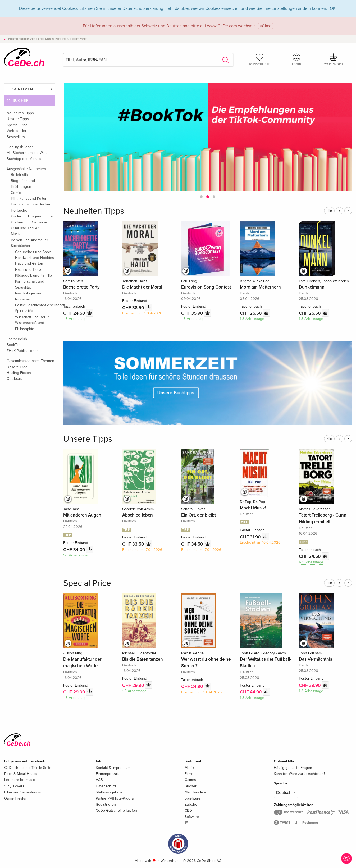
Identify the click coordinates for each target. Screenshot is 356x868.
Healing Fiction (19, 373)
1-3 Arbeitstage (75, 319)
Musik (16, 234)
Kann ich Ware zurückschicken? (299, 774)
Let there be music (20, 780)
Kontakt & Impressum (113, 768)
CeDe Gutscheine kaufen (116, 810)
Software (192, 817)
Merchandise (195, 792)
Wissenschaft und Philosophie (30, 326)
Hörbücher (20, 210)
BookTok (13, 345)
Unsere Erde (17, 367)
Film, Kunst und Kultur (29, 198)
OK (333, 8)
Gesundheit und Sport (33, 252)
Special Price (17, 125)
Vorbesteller (17, 131)
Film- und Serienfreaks (23, 792)
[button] (201, 197)
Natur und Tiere (28, 270)
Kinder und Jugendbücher (32, 216)
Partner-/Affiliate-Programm (118, 798)
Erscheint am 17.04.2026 (142, 313)
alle (329, 211)
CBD (188, 810)
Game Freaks (15, 798)
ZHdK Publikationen (23, 351)
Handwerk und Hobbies (35, 258)
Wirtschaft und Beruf (32, 317)
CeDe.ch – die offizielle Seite (28, 768)
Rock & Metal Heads (21, 774)
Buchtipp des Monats (24, 159)
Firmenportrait (107, 774)
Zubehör (192, 804)
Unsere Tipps (18, 119)
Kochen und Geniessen (30, 222)
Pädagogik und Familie (33, 275)
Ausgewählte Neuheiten (26, 169)
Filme (189, 774)
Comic (16, 193)
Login (297, 60)
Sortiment (24, 89)
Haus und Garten (29, 264)
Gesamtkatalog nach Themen (30, 361)
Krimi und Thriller (25, 228)
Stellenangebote (109, 792)
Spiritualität (24, 311)
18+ (187, 823)
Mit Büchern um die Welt (27, 153)
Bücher (21, 101)
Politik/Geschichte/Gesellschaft (35, 305)
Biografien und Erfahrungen (23, 184)
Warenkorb (334, 60)
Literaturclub (17, 339)
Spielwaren (194, 798)
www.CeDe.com (222, 26)
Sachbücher (21, 246)
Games (190, 780)
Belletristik (19, 175)
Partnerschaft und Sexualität (30, 284)
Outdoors (14, 379)
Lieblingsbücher (20, 147)
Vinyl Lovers (14, 786)
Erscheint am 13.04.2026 (201, 692)
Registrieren (106, 804)
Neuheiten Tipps (20, 113)
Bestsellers (16, 137)
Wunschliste (260, 60)
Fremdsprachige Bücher (31, 204)
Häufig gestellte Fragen (293, 768)
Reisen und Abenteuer (29, 240)
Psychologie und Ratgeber (29, 296)
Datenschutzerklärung (143, 8)
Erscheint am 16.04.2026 (260, 543)
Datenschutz (106, 786)
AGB (99, 780)
